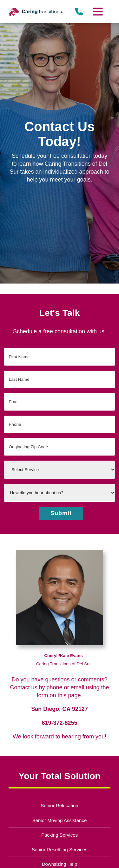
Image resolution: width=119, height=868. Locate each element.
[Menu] (97, 12)
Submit (61, 513)
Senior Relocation (59, 805)
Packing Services (60, 835)
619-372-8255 (59, 723)
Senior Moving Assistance (60, 820)
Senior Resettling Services (60, 849)
